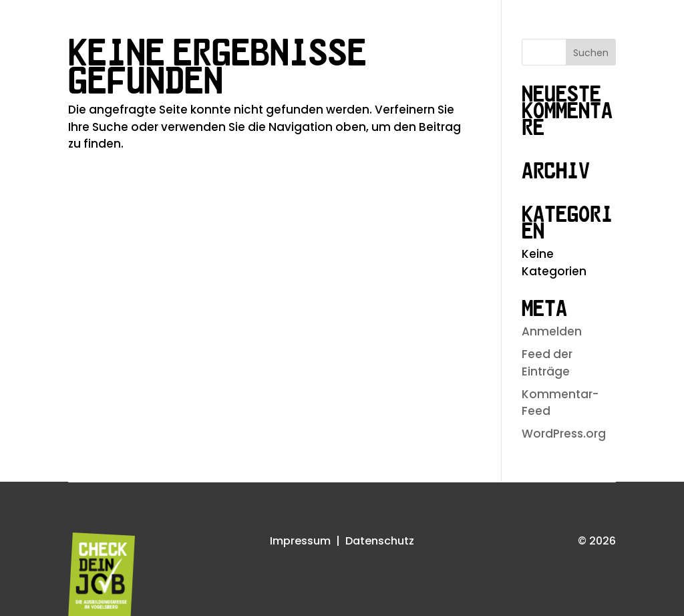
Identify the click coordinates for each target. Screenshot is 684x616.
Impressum (300, 541)
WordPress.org (564, 434)
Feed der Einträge (547, 363)
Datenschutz (380, 541)
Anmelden (552, 331)
